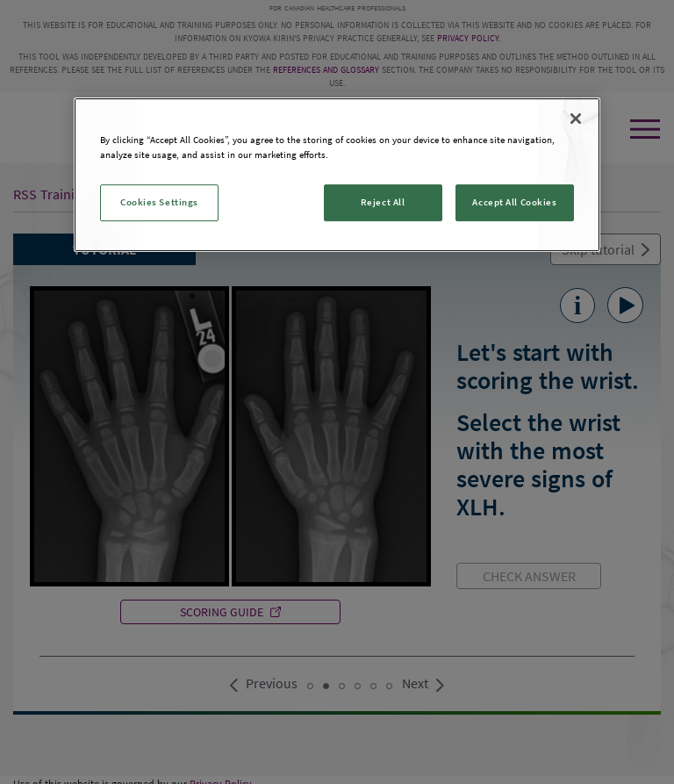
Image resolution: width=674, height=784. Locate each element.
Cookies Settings (159, 202)
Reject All (383, 202)
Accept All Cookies (514, 202)
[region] (337, 175)
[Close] (576, 119)
